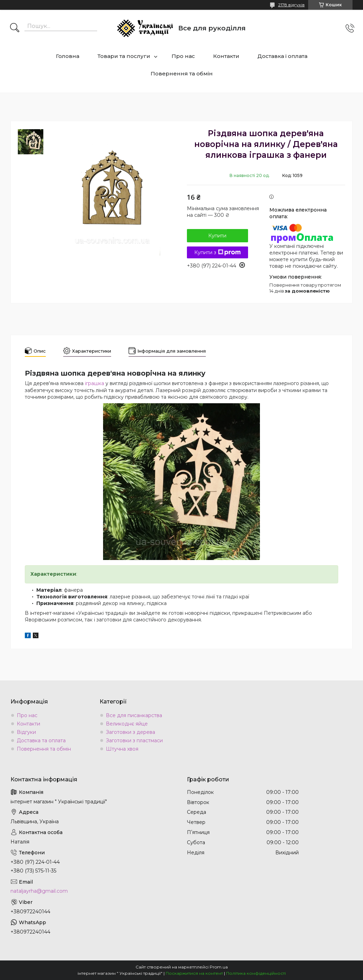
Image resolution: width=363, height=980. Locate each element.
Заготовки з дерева (130, 732)
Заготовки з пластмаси (134, 740)
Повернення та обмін (182, 73)
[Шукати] (15, 28)
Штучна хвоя (122, 749)
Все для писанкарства (134, 715)
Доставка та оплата (41, 740)
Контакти (226, 56)
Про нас (183, 56)
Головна (68, 56)
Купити (217, 236)
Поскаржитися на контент (194, 973)
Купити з (217, 252)
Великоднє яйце (127, 724)
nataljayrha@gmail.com (39, 891)
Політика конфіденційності (256, 973)
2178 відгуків (291, 5)
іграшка (95, 383)
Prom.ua (219, 967)
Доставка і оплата (282, 56)
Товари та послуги (124, 56)
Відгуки (26, 732)
